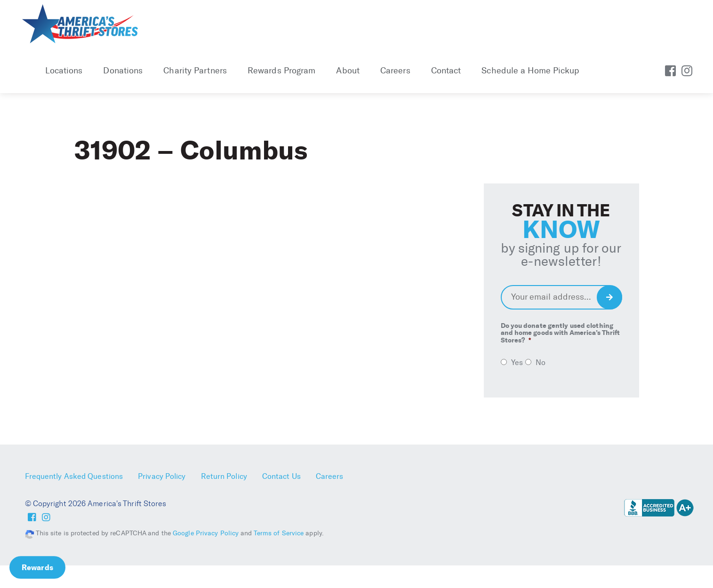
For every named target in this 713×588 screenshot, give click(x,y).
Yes (517, 362)
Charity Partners (195, 71)
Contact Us (281, 476)
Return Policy (224, 476)
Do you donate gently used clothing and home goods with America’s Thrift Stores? (561, 333)
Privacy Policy (162, 476)
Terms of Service (279, 533)
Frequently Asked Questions (74, 476)
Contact (446, 71)
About (348, 71)
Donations (123, 71)
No (541, 362)
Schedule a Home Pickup (530, 71)
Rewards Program (282, 71)
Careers (395, 71)
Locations (64, 71)
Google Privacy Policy (206, 533)
